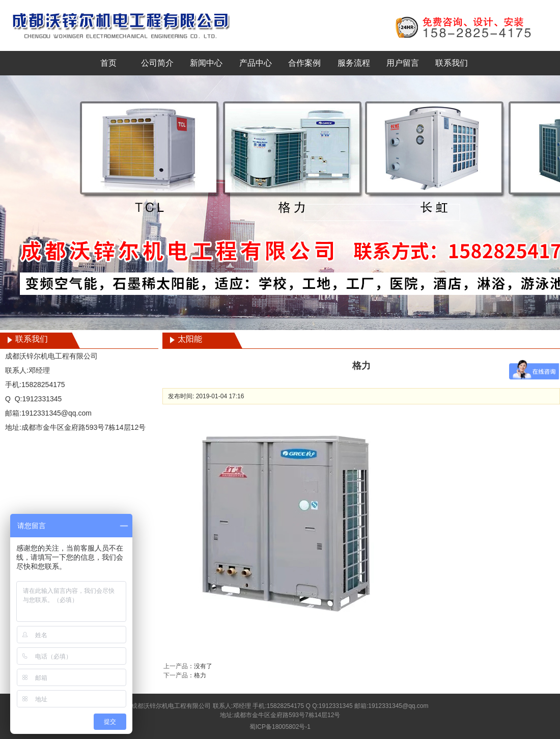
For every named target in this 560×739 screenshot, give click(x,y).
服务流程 (354, 63)
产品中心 (256, 63)
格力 (200, 675)
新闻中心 (206, 63)
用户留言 (403, 63)
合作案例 (304, 63)
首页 (108, 63)
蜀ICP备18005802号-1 (280, 727)
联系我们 (452, 63)
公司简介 (157, 63)
